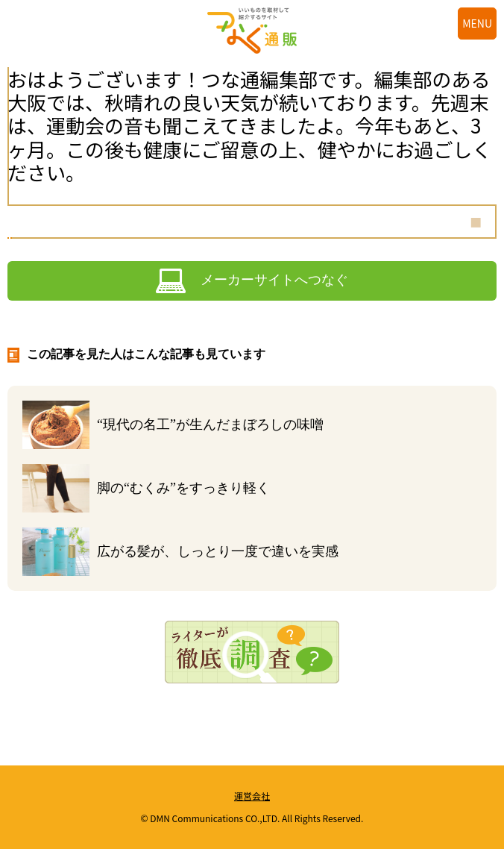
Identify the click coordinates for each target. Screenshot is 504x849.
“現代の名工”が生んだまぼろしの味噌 (210, 424)
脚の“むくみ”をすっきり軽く (183, 488)
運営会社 (252, 796)
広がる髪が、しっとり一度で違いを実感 (218, 551)
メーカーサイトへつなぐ (274, 280)
